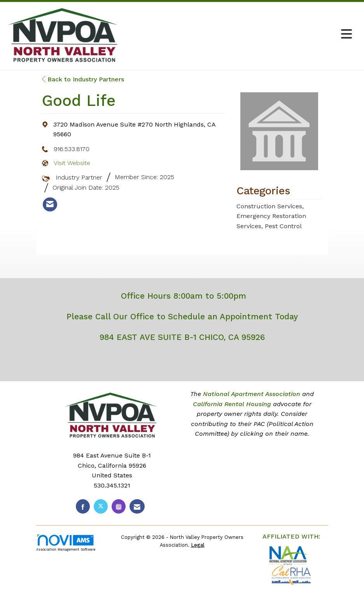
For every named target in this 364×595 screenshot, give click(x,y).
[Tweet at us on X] (101, 506)
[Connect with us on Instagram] (119, 506)
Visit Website (72, 163)
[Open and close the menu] (239, 34)
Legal (198, 545)
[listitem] (50, 204)
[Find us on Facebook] (83, 506)
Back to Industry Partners (83, 79)
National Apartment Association (252, 394)
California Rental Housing (232, 404)
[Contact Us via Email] (137, 506)
